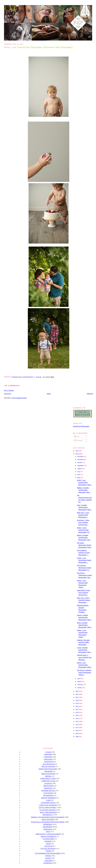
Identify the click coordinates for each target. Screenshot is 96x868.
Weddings (48, 863)
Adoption (49, 762)
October (80, 463)
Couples (48, 783)
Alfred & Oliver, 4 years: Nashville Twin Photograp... (84, 657)
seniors (48, 841)
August (80, 469)
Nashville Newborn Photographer (48, 822)
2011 (77, 728)
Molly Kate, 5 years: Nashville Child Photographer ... (83, 515)
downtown (48, 786)
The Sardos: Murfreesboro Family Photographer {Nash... (84, 545)
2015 (77, 715)
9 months (48, 759)
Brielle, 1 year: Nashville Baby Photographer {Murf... (84, 482)
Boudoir (48, 771)
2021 (77, 697)
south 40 (48, 846)
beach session (48, 766)
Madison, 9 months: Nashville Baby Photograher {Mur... (84, 490)
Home (49, 394)
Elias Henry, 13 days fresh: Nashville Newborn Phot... (83, 522)
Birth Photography (48, 769)
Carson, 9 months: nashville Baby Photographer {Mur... (84, 650)
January (80, 688)
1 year (48, 752)
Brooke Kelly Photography (81, 426)
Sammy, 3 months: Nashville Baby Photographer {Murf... (84, 617)
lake (49, 800)
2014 (77, 718)
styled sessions (48, 849)
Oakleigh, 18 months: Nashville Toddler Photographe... (83, 642)
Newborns (48, 827)
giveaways (49, 793)
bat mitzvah (49, 764)
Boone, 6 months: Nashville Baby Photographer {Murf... (84, 625)
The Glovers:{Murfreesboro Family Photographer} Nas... (84, 575)
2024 (77, 454)
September (81, 466)
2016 (77, 712)
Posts (77, 436)
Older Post (90, 394)
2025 (77, 451)
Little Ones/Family (48, 807)
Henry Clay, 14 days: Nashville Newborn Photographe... (84, 600)
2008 (77, 737)
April (79, 679)
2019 (77, 703)
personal (48, 829)
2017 (77, 709)
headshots (49, 795)
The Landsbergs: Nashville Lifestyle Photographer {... (83, 553)
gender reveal (49, 791)
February (80, 685)
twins (48, 858)
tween (48, 856)
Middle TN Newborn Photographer (48, 817)
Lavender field (48, 803)
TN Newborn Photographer (48, 853)
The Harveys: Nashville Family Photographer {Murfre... (84, 672)
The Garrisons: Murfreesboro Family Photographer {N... (84, 568)
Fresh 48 (48, 788)
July (79, 472)
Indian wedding (49, 798)
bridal (49, 776)
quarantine (49, 839)
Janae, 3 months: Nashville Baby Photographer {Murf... (84, 507)
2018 (77, 706)
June (79, 475)
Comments (78, 440)
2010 (77, 731)
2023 (77, 691)
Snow (49, 844)
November (81, 459)
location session (48, 810)
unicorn (48, 861)
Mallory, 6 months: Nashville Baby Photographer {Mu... (84, 538)
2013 (77, 721)
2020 (77, 700)
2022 (77, 694)
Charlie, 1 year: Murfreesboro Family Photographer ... (84, 560)
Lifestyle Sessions (48, 805)
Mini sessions (48, 820)
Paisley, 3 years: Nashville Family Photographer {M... (83, 530)
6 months (48, 757)
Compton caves (49, 781)
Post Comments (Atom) (19, 398)
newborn (48, 824)
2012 (77, 725)
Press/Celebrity (49, 836)
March (79, 682)
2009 (77, 734)
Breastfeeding (49, 774)
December (81, 456)
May (79, 478)
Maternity (48, 815)
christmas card (48, 779)
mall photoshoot (49, 812)
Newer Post (7, 394)
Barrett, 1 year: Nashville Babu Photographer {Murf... (84, 665)
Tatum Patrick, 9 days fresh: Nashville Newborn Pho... (83, 593)
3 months (48, 754)
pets (48, 832)
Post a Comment (9, 390)
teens (49, 851)
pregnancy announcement (49, 834)
